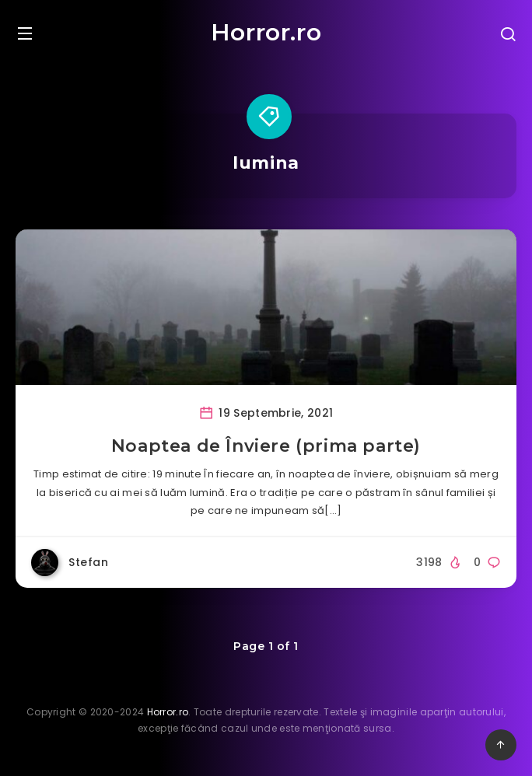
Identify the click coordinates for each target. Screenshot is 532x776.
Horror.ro (266, 32)
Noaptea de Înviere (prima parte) (266, 446)
